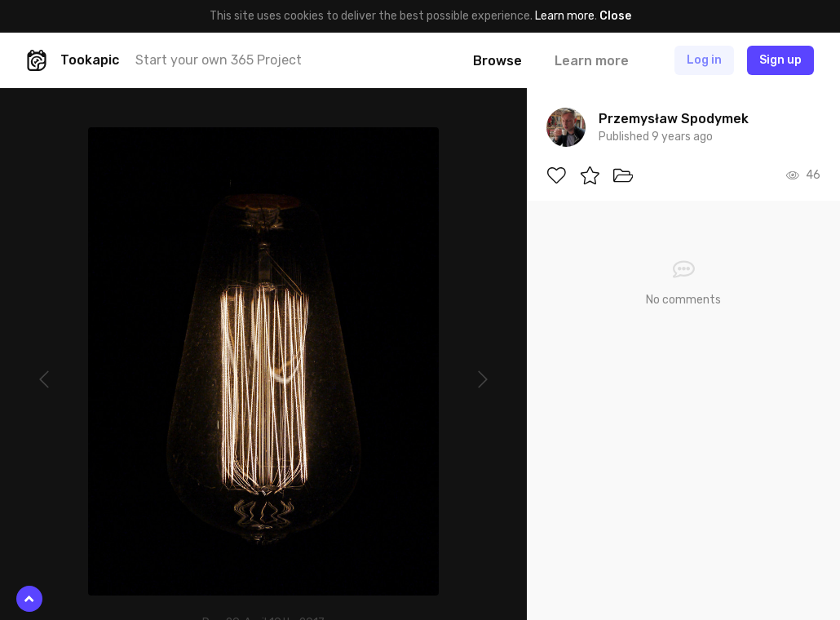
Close (615, 16)
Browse (497, 61)
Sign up (780, 60)
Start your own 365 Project (219, 60)
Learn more (565, 16)
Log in (704, 60)
